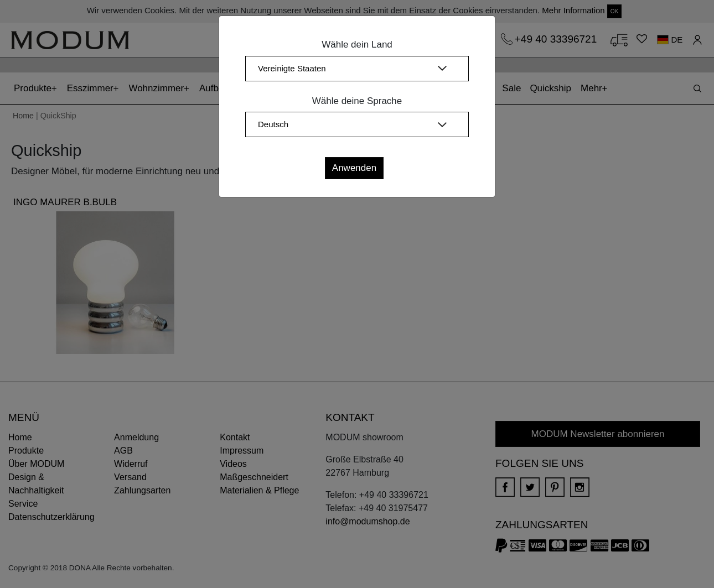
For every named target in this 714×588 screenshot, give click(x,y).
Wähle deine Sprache (357, 101)
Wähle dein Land (357, 45)
